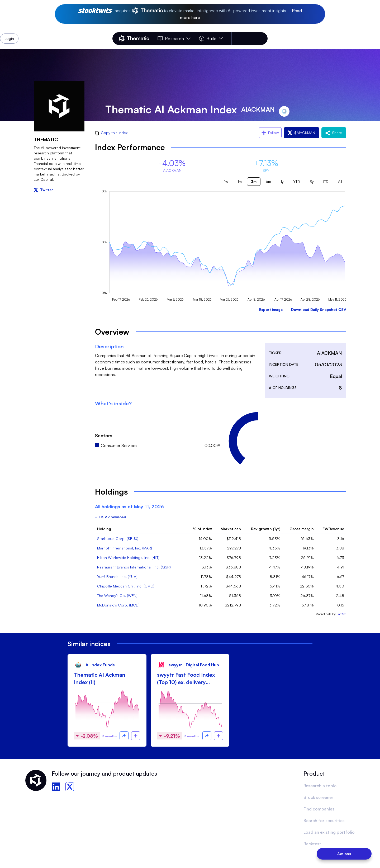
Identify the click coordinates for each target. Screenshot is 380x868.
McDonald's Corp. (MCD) (118, 605)
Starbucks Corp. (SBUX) (118, 539)
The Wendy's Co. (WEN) (117, 596)
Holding (104, 529)
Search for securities (324, 820)
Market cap (231, 529)
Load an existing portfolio (329, 832)
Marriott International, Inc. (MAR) (125, 548)
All (340, 181)
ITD (326, 181)
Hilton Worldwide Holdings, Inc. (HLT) (128, 558)
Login (254, 39)
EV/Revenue (333, 529)
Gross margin (302, 529)
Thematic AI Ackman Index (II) (100, 678)
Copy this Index (111, 133)
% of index (202, 529)
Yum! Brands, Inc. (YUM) (117, 577)
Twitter (43, 190)
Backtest (312, 844)
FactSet (341, 614)
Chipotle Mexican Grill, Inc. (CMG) (126, 586)
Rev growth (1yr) (266, 529)
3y (312, 181)
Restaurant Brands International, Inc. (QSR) (134, 567)
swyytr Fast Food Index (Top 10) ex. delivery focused (186, 679)
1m (240, 181)
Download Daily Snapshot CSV (319, 309)
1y (282, 181)
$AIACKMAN (301, 133)
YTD (297, 181)
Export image (271, 309)
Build (211, 39)
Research (174, 39)
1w (226, 181)
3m (254, 181)
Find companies (319, 809)
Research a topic (320, 786)
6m (268, 181)
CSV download (111, 517)
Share (334, 133)
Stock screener (318, 797)
